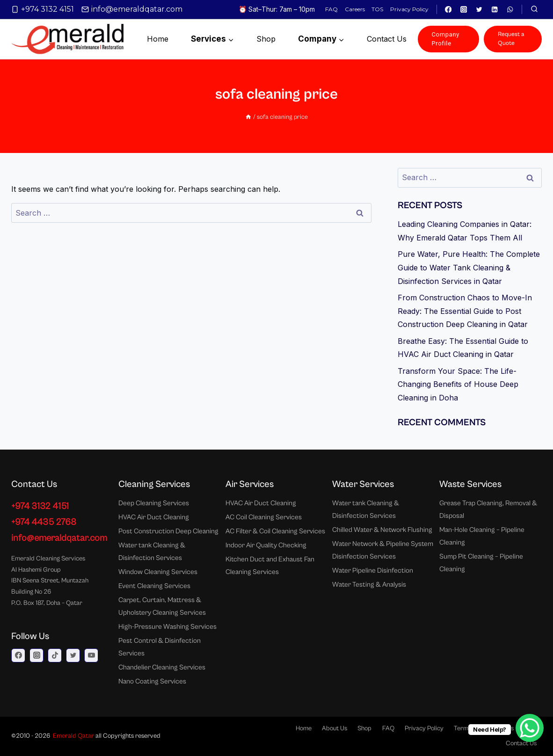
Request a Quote (511, 39)
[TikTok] (55, 655)
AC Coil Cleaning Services (264, 517)
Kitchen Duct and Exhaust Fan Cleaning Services (270, 566)
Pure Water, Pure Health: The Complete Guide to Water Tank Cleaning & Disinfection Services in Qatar (469, 268)
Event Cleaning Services (154, 586)
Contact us (387, 39)
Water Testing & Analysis (369, 585)
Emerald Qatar (73, 736)
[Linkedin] (495, 10)
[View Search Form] (534, 9)
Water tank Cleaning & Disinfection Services (152, 552)
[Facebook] (448, 10)
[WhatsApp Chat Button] (530, 728)
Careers (355, 9)
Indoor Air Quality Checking (266, 545)
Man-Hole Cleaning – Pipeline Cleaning (482, 536)
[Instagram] (464, 10)
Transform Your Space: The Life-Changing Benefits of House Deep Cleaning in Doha (458, 385)
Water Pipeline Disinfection (373, 571)
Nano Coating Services (152, 681)
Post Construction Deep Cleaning (168, 531)
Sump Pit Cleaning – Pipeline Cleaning (481, 563)
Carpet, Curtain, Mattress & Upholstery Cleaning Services (162, 606)
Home (158, 39)
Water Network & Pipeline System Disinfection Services (383, 550)
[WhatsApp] (510, 10)
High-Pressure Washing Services (167, 627)
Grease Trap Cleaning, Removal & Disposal (488, 509)
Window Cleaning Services (158, 572)
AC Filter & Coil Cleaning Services (275, 531)
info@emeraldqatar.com (59, 538)
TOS (377, 9)
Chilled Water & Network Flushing (382, 530)
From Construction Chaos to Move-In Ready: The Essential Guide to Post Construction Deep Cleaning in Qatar (465, 311)
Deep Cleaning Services (154, 503)
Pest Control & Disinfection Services (160, 647)
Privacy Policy (409, 9)
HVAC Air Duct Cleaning (154, 517)
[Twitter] (479, 10)
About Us (335, 728)
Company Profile (446, 39)
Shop (266, 39)
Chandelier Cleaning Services (162, 667)
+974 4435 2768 (44, 522)
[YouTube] (91, 655)
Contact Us (521, 743)
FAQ (331, 9)
